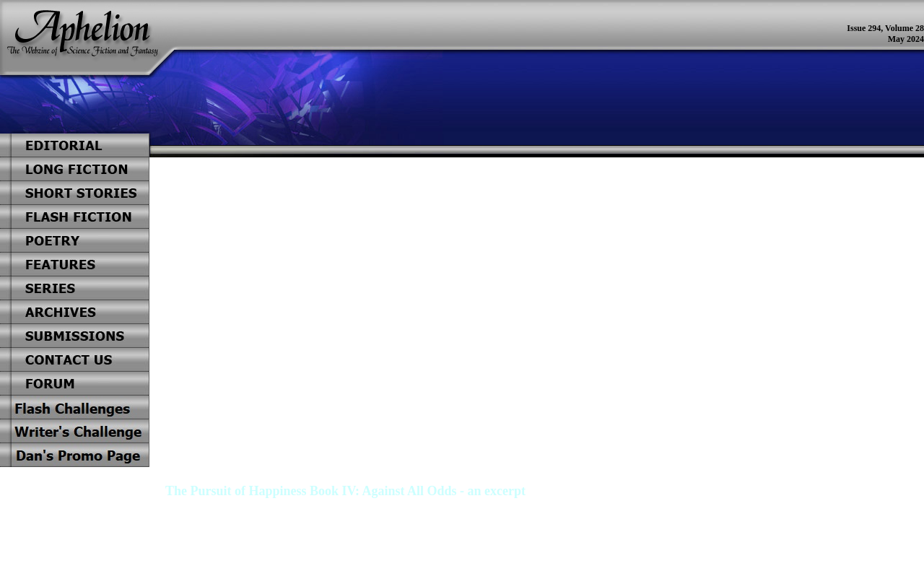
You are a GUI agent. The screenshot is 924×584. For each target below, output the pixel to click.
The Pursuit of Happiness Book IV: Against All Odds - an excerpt (345, 491)
